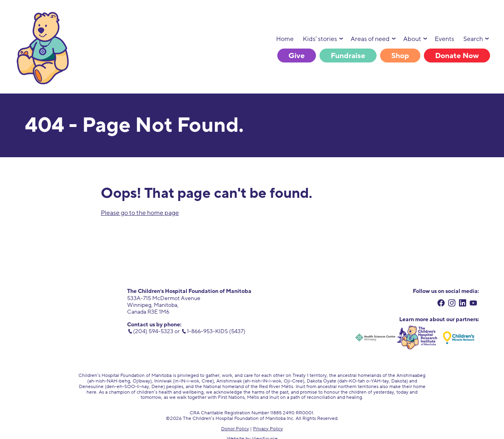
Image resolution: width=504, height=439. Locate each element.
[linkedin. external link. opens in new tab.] (463, 304)
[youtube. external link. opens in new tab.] (474, 304)
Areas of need (370, 39)
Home (285, 39)
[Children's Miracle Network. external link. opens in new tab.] (459, 338)
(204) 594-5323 (153, 331)
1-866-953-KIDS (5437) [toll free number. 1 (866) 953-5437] (216, 331)
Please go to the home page (140, 213)
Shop (400, 56)
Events (444, 39)
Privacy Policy (268, 429)
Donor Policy (235, 429)
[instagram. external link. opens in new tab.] (452, 304)
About (412, 39)
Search (473, 39)
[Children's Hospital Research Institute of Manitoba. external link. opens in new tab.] (417, 338)
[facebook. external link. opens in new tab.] (441, 304)
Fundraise (348, 56)
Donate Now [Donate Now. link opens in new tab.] (457, 56)
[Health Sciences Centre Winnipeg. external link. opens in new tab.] (375, 338)
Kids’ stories (320, 39)
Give (297, 56)
